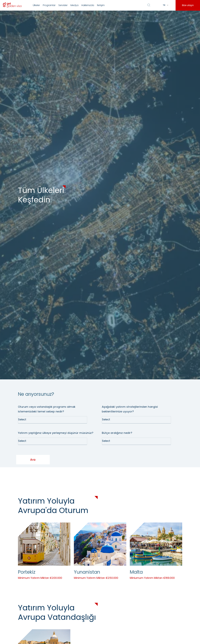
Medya (74, 5)
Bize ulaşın (188, 5)
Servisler (63, 5)
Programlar (49, 5)
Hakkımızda (88, 5)
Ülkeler (36, 5)
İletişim (101, 5)
